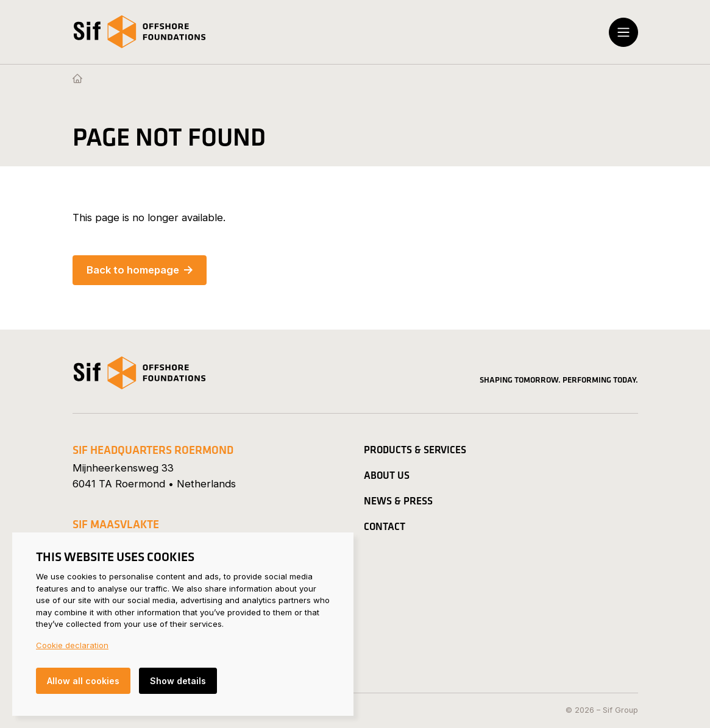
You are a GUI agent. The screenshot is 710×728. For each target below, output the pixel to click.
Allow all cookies (83, 681)
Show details (178, 681)
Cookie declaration (72, 645)
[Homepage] (77, 79)
